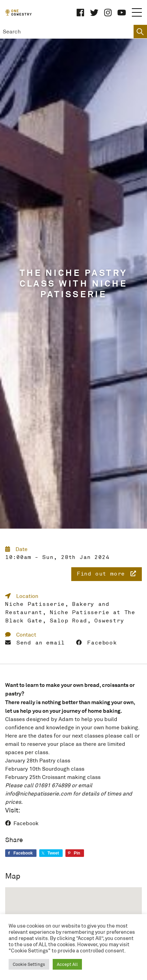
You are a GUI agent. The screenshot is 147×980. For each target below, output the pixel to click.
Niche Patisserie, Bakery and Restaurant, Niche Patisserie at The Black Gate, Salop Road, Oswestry (70, 613)
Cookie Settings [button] (29, 964)
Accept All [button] (67, 964)
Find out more (107, 574)
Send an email (35, 643)
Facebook (97, 643)
